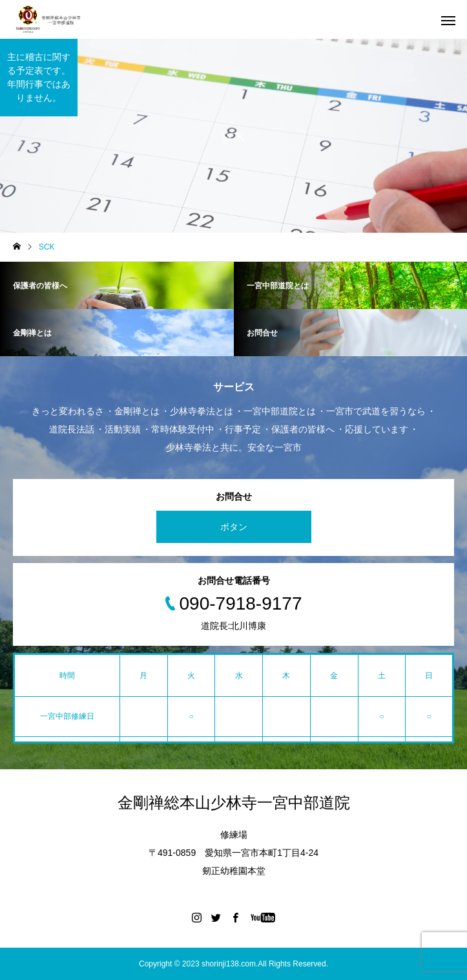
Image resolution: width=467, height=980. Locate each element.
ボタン (234, 527)
